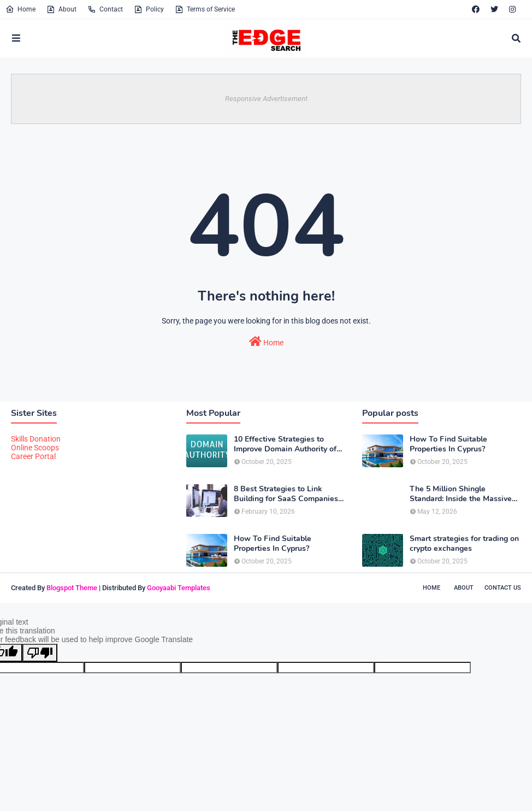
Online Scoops (35, 448)
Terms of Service (205, 9)
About (61, 9)
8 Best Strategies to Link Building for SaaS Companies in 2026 (286, 494)
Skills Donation (36, 439)
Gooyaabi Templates (179, 588)
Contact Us (503, 588)
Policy (149, 9)
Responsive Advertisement (266, 99)
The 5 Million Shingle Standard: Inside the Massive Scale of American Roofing (461, 494)
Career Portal (33, 456)
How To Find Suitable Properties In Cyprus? (273, 544)
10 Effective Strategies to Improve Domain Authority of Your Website (285, 444)
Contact (105, 9)
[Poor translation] (40, 653)
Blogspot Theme (72, 588)
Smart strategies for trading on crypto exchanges (464, 544)
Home (20, 9)
